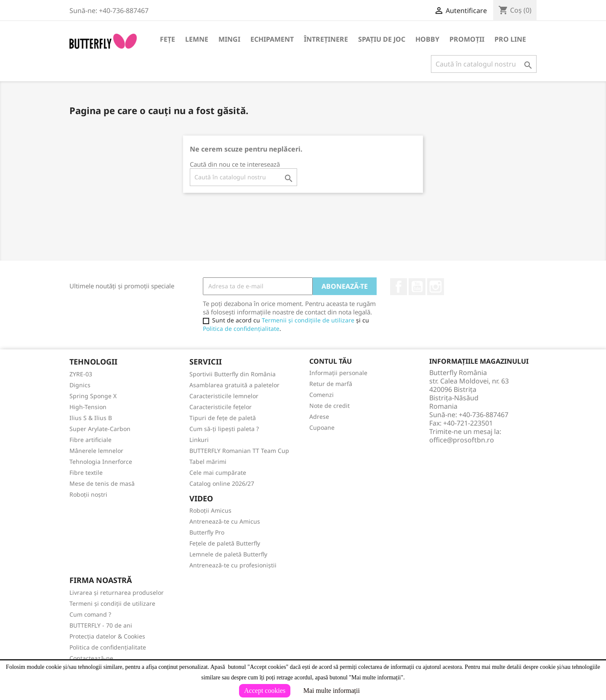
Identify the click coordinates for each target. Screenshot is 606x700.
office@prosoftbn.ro (462, 440)
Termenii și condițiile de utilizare (308, 320)
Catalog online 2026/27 (222, 483)
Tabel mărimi (208, 462)
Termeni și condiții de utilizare (112, 603)
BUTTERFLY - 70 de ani (101, 625)
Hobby (427, 39)
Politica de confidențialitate (241, 329)
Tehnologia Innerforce (101, 462)
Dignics (80, 385)
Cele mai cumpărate (218, 472)
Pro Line (510, 39)
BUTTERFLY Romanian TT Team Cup (239, 451)
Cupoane (322, 427)
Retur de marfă (331, 384)
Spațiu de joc (382, 39)
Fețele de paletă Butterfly (225, 543)
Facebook (399, 287)
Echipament (272, 39)
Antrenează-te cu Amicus (225, 521)
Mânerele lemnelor (96, 451)
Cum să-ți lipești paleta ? (224, 429)
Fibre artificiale (90, 440)
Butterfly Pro (207, 532)
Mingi (229, 39)
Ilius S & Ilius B (91, 418)
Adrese (319, 417)
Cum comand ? (90, 614)
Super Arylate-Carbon (100, 429)
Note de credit (330, 406)
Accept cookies (265, 691)
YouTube (417, 287)
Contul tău (331, 361)
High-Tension (88, 407)
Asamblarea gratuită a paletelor (234, 385)
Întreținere (326, 39)
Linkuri (199, 440)
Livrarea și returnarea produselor (117, 592)
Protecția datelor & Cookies (107, 636)
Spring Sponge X (93, 396)
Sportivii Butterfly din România (233, 374)
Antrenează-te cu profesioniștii (233, 565)
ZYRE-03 (81, 374)
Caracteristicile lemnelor (224, 396)
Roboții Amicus (210, 510)
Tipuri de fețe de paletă (223, 418)
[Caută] (484, 64)
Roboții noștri (88, 494)
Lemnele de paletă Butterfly (228, 554)
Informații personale (338, 373)
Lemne (197, 39)
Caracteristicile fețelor (221, 407)
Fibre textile (86, 472)
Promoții (467, 39)
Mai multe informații (332, 691)
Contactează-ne (91, 658)
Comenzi (322, 395)
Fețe (167, 39)
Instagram (436, 287)
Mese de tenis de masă (102, 483)
